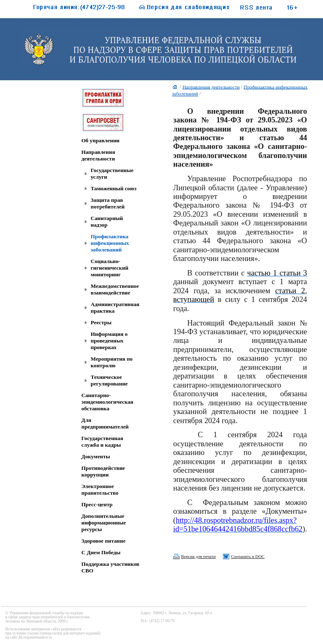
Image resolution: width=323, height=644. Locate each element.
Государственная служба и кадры (102, 442)
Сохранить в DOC (248, 557)
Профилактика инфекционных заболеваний (110, 243)
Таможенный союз (114, 188)
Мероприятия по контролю (112, 362)
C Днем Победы (101, 552)
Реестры (101, 322)
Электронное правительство (100, 490)
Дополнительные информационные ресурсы (104, 523)
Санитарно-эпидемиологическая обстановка (107, 402)
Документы (96, 456)
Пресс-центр (97, 504)
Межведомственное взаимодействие (115, 289)
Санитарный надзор (107, 221)
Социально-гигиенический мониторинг (110, 268)
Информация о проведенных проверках (109, 341)
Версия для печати (198, 557)
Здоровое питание (103, 541)
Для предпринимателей (105, 423)
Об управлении (100, 140)
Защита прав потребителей (108, 203)
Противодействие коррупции (103, 471)
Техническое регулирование (109, 380)
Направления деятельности (98, 155)
